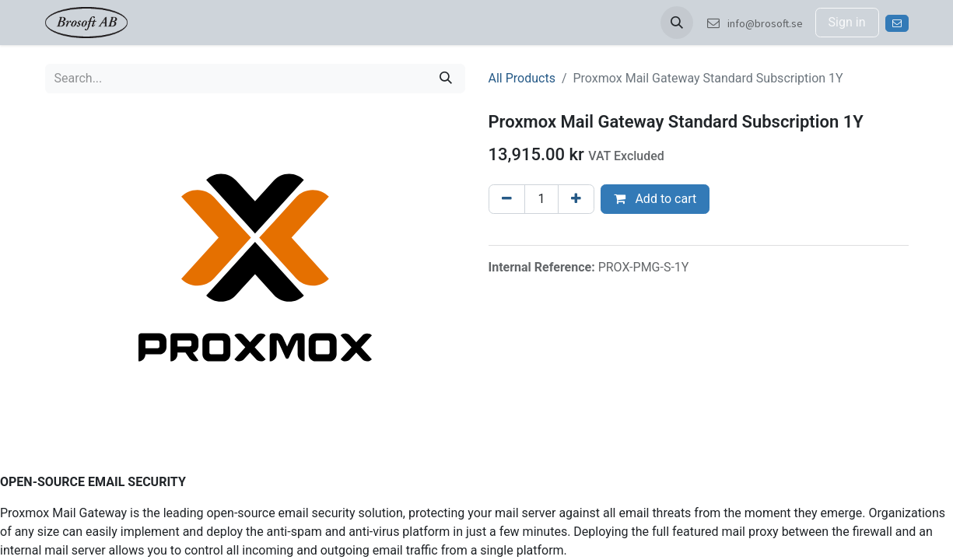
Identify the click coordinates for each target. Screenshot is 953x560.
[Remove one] (507, 199)
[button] (677, 23)
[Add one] (576, 199)
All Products (522, 78)
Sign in (847, 22)
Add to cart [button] (655, 199)
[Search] (446, 79)
